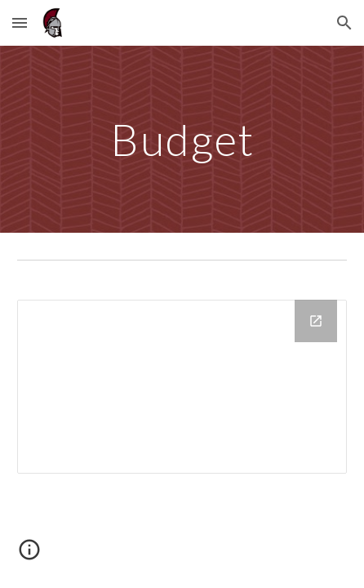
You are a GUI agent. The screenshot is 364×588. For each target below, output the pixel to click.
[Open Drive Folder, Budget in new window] (316, 321)
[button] (20, 22)
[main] (182, 139)
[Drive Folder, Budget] (182, 387)
